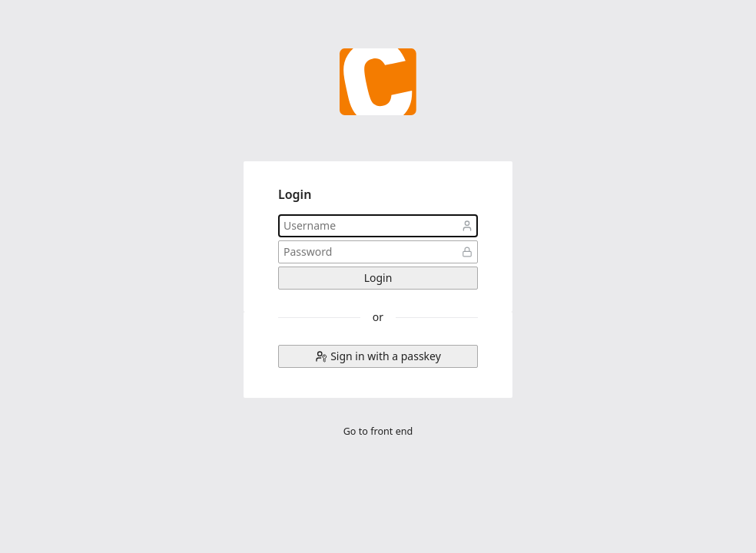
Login (378, 278)
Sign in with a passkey (386, 356)
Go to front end (378, 431)
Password (467, 252)
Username (467, 226)
